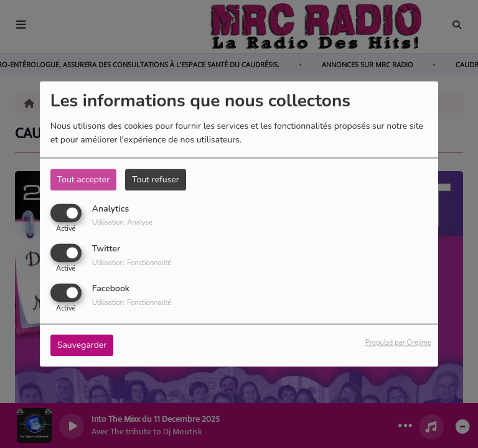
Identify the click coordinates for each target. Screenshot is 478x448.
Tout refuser (156, 180)
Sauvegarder (82, 346)
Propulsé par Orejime (398, 343)
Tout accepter (83, 180)
